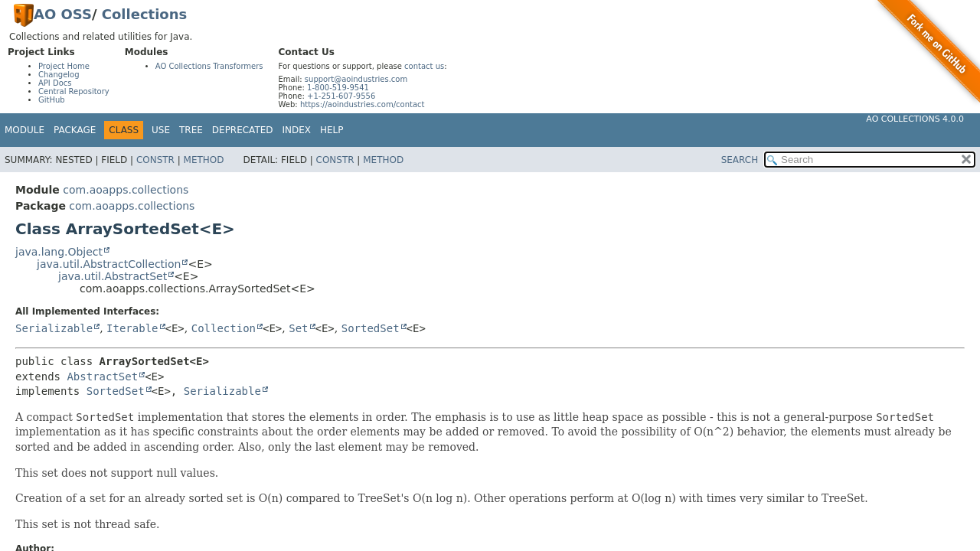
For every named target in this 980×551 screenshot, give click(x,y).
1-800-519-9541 (338, 88)
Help (332, 130)
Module (24, 130)
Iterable (132, 328)
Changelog (59, 75)
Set (298, 328)
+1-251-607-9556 (341, 96)
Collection (224, 328)
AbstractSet (102, 377)
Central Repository (74, 91)
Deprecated (243, 130)
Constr (155, 160)
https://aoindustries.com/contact (363, 104)
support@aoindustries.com (356, 79)
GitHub (52, 100)
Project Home (64, 66)
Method (204, 160)
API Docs (55, 83)
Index (297, 130)
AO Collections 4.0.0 (915, 119)
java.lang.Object (59, 252)
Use (161, 130)
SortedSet (371, 328)
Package (75, 130)
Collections (144, 14)
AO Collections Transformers (209, 66)
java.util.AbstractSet (113, 276)
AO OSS (63, 14)
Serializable (54, 328)
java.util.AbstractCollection (109, 264)
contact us (424, 66)
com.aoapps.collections (126, 190)
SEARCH (740, 160)
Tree (191, 130)
